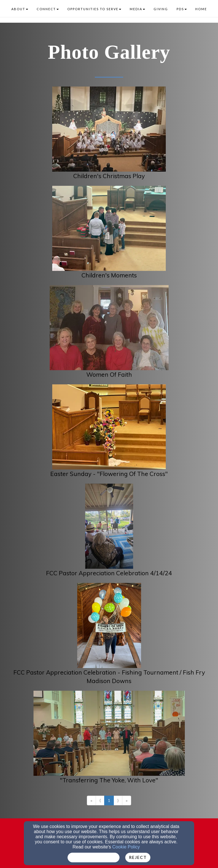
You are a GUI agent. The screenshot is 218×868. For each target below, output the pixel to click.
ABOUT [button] (20, 9)
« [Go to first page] (91, 800)
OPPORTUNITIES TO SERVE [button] (94, 9)
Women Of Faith (109, 374)
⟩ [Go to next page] (118, 800)
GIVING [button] (161, 9)
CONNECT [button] (48, 9)
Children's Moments (109, 275)
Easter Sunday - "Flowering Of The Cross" (109, 474)
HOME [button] (201, 9)
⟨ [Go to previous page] (100, 800)
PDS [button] (182, 9)
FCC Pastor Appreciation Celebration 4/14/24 (109, 573)
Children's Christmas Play (109, 176)
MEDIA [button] (137, 9)
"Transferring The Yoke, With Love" (109, 780)
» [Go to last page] (127, 800)
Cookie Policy (126, 847)
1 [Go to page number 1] (109, 800)
